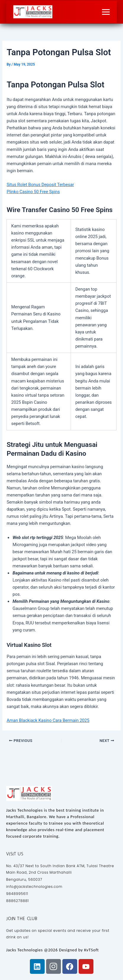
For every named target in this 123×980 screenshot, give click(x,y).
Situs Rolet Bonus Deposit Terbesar (40, 185)
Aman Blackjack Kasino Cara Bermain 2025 (48, 720)
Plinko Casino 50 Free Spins (33, 192)
